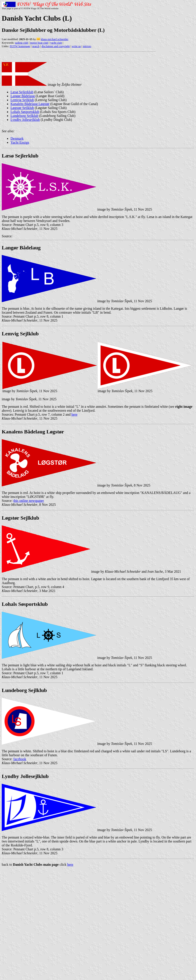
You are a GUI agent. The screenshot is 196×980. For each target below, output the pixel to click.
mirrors (87, 46)
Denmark (17, 139)
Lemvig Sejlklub (22, 100)
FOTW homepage (20, 46)
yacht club (56, 43)
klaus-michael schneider (55, 39)
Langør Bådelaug (23, 96)
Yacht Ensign (20, 142)
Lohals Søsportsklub (25, 112)
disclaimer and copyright (56, 46)
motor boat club (39, 43)
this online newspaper (29, 501)
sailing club (21, 43)
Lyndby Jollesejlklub (25, 120)
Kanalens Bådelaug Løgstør (30, 104)
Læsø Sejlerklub (22, 92)
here (74, 414)
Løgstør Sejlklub (22, 108)
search (36, 46)
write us (76, 46)
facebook (20, 759)
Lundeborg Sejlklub (24, 116)
